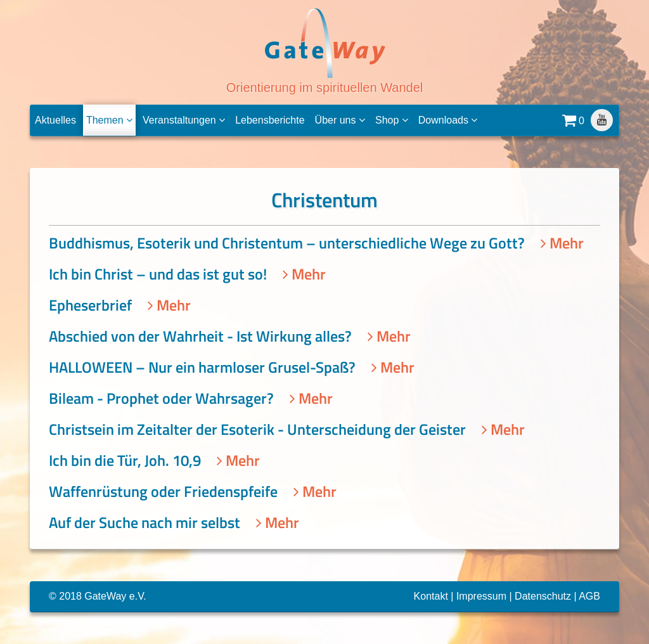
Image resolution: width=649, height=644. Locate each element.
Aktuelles (55, 120)
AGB (589, 596)
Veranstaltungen (184, 120)
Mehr (562, 243)
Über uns (340, 120)
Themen (109, 120)
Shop (392, 120)
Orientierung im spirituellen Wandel (325, 50)
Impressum (481, 596)
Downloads (448, 120)
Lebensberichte (270, 120)
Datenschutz (543, 596)
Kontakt (431, 596)
